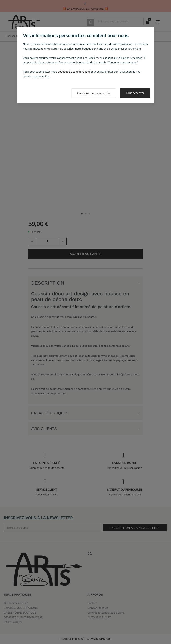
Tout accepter (135, 93)
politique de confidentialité (74, 72)
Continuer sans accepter (94, 93)
